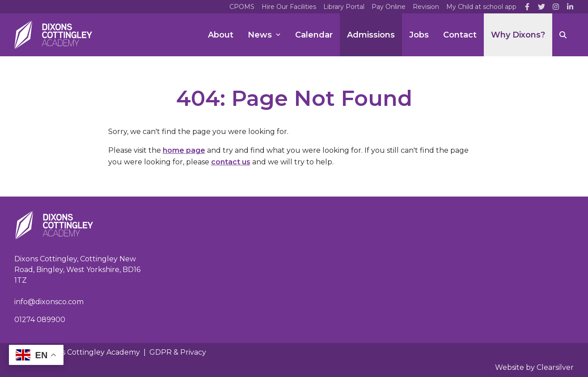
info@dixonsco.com (49, 302)
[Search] (563, 35)
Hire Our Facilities (289, 7)
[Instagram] (556, 7)
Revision (426, 7)
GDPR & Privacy (178, 352)
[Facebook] (527, 7)
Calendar (314, 35)
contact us (231, 162)
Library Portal (344, 7)
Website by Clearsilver (534, 367)
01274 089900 (40, 320)
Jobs (419, 35)
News (264, 35)
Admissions (371, 35)
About (221, 35)
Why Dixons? (518, 35)
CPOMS (242, 7)
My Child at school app (481, 7)
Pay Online (389, 7)
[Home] (53, 35)
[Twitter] (541, 7)
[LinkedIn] (570, 7)
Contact (460, 35)
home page (184, 150)
